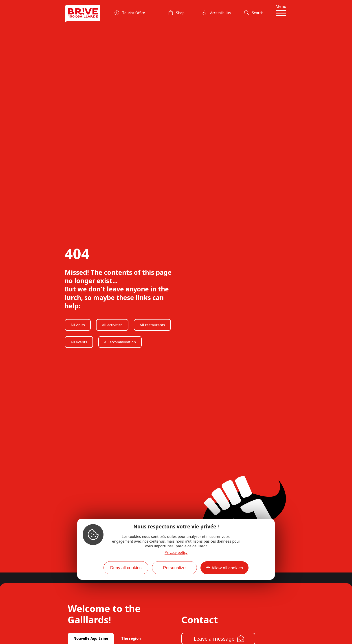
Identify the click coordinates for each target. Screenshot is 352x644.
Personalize (174, 568)
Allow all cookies (227, 568)
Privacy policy (176, 552)
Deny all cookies (126, 568)
